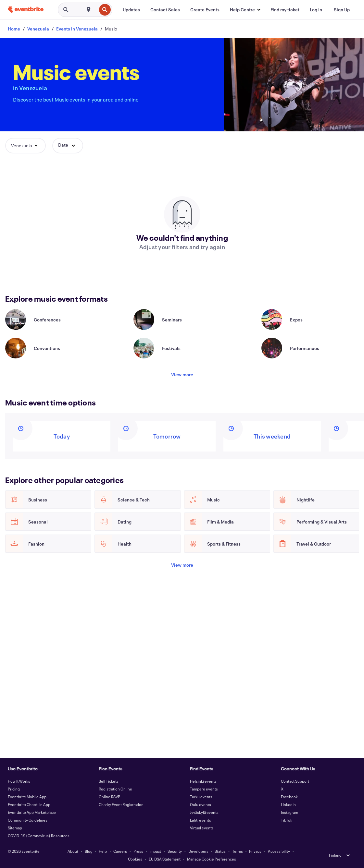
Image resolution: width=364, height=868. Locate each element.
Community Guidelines (28, 820)
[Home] (26, 10)
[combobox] (96, 10)
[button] (245, 10)
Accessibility (279, 851)
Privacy (255, 851)
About (73, 851)
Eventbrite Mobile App (27, 797)
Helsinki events (203, 781)
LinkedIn (288, 804)
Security (175, 851)
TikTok (287, 820)
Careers (120, 851)
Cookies (135, 859)
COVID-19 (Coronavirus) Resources (39, 836)
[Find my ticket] (285, 10)
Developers (198, 851)
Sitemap (15, 828)
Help (103, 851)
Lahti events (201, 820)
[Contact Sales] (165, 10)
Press (138, 851)
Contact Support (295, 781)
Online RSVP (109, 797)
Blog (89, 851)
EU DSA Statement (165, 859)
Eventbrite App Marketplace (32, 812)
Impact (155, 851)
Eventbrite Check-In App (29, 804)
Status (220, 851)
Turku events (201, 797)
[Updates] (131, 10)
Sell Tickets (109, 781)
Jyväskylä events (204, 812)
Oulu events (201, 804)
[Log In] (316, 10)
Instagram (289, 812)
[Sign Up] (342, 10)
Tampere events (204, 789)
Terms (238, 851)
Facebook (289, 797)
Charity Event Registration (121, 804)
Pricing (14, 789)
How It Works (19, 781)
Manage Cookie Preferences (212, 859)
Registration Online (115, 789)
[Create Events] (205, 10)
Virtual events (202, 828)
